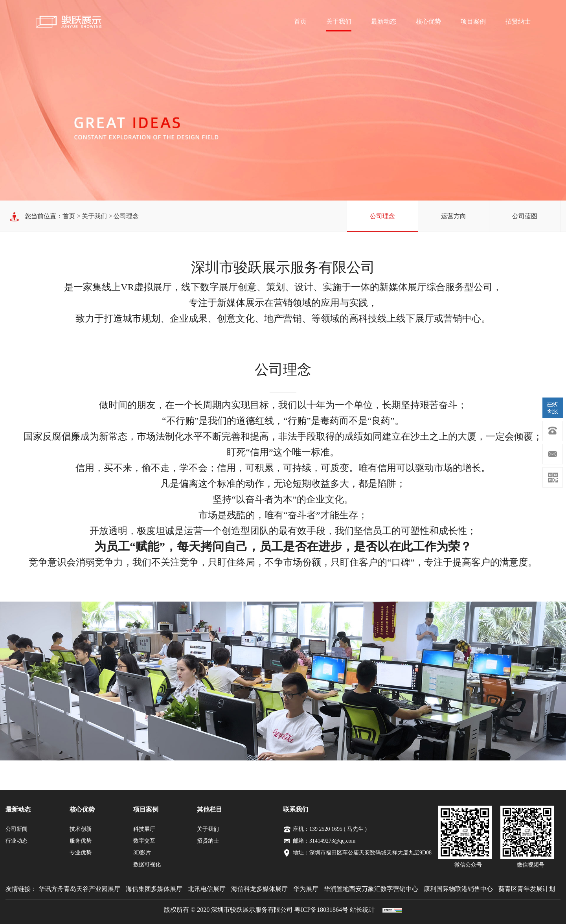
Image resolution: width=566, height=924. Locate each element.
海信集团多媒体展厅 (154, 889)
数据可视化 (147, 864)
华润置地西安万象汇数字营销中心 (371, 889)
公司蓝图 (525, 216)
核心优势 (428, 21)
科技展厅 (144, 829)
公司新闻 (17, 829)
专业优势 (81, 853)
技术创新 (81, 829)
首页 (300, 21)
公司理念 (382, 216)
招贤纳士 (518, 21)
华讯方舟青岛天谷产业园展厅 (79, 889)
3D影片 (142, 853)
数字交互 (144, 841)
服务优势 (81, 841)
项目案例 (473, 21)
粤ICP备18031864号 (321, 910)
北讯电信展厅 (207, 889)
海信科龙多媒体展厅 (259, 889)
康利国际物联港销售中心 (458, 889)
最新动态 (384, 21)
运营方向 (454, 216)
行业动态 (17, 841)
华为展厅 (306, 889)
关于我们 (339, 21)
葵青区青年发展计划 (527, 889)
